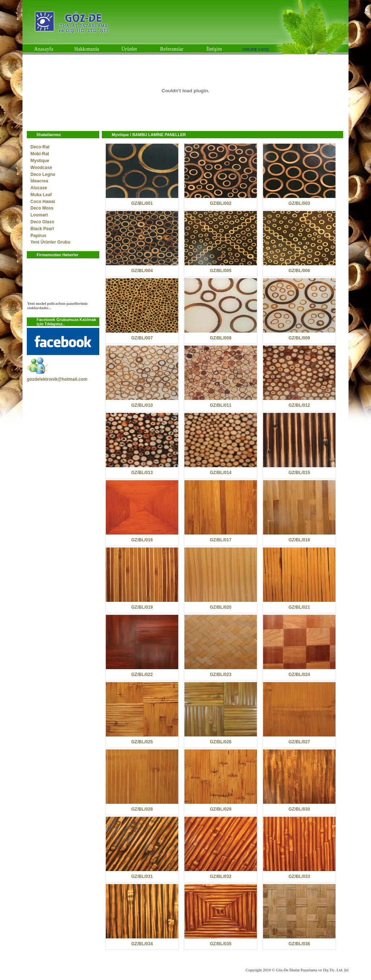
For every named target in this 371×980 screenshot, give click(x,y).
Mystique (40, 161)
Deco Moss (42, 208)
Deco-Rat (40, 147)
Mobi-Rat (40, 154)
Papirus (38, 236)
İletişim (214, 49)
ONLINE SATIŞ (256, 49)
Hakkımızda (87, 49)
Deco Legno (43, 174)
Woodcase (41, 168)
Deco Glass (42, 222)
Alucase (39, 188)
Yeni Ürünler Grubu (50, 242)
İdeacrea (39, 181)
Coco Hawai (43, 202)
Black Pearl (42, 229)
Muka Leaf (41, 195)
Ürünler (129, 49)
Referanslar (172, 49)
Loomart (39, 215)
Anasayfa (44, 49)
